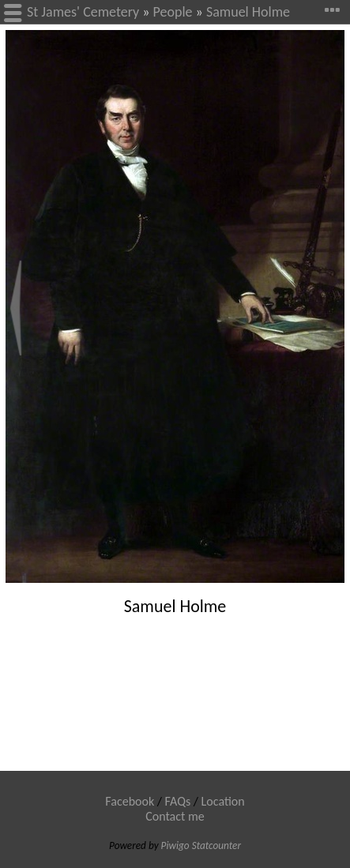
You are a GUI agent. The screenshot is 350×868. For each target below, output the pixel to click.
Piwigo (175, 845)
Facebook (130, 801)
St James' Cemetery (83, 12)
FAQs (178, 801)
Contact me (175, 816)
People (173, 12)
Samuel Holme (248, 12)
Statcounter (216, 845)
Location (223, 801)
